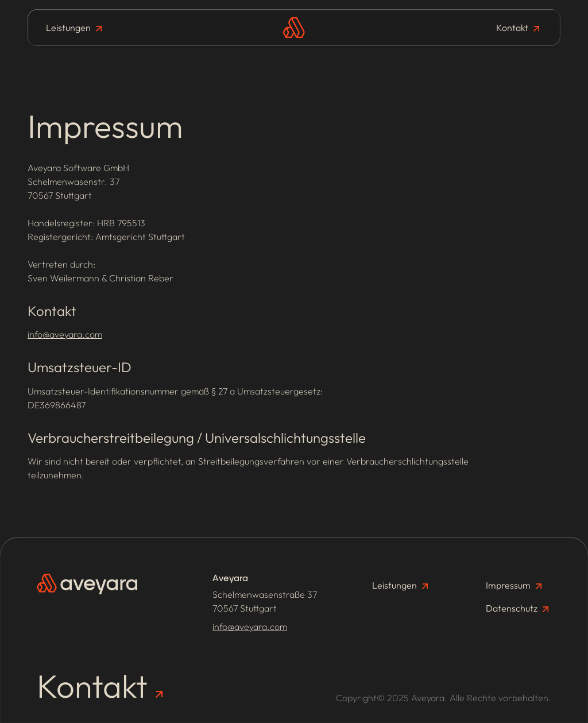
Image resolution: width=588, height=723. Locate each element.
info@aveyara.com (65, 334)
